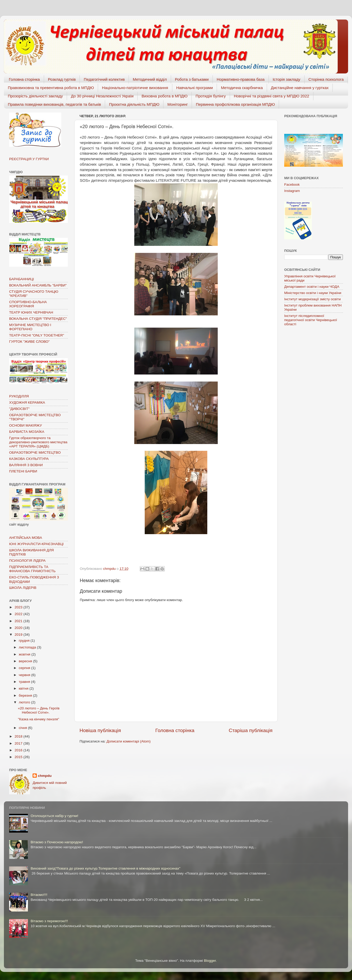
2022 (19, 614)
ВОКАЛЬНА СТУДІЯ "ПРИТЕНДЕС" (38, 319)
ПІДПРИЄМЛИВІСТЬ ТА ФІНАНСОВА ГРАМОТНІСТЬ (32, 569)
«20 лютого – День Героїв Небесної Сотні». (39, 710)
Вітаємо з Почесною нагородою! (57, 842)
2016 (19, 750)
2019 (19, 635)
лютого (25, 702)
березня (26, 695)
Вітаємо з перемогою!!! (49, 921)
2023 (19, 607)
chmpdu (45, 776)
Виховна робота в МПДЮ (165, 96)
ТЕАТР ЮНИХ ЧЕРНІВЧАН (31, 312)
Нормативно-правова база (241, 79)
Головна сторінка (24, 79)
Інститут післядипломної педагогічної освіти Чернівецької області (311, 320)
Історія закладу (287, 79)
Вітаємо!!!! (39, 895)
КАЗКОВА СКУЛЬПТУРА (29, 459)
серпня (25, 668)
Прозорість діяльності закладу (35, 96)
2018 (19, 736)
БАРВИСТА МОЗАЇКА (27, 432)
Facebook (292, 185)
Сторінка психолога (326, 79)
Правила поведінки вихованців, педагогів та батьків (54, 104)
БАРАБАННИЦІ (22, 279)
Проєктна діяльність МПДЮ (134, 104)
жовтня (25, 654)
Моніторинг (178, 104)
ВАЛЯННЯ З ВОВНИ (26, 465)
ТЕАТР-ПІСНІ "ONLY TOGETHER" (37, 335)
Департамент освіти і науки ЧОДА (312, 287)
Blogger (210, 961)
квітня (24, 688)
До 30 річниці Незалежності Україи (102, 96)
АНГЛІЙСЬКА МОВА (26, 538)
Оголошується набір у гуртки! (54, 816)
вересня (26, 661)
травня (25, 682)
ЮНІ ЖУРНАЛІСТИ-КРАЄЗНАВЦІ (36, 544)
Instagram (292, 191)
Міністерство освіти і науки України (313, 293)
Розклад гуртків (62, 79)
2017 (19, 743)
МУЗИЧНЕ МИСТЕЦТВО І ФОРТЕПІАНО (30, 327)
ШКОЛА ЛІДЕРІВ (23, 588)
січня (23, 728)
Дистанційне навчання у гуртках (300, 88)
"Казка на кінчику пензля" (39, 719)
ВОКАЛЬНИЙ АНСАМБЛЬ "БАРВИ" (38, 285)
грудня (25, 641)
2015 (19, 757)
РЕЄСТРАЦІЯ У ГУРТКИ (29, 159)
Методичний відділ (150, 79)
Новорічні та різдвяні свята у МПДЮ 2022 (272, 96)
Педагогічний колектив (104, 79)
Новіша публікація (100, 730)
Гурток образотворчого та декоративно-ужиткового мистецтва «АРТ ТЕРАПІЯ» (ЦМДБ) (38, 442)
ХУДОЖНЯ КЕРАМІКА (27, 402)
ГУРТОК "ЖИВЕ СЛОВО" (29, 342)
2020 (19, 628)
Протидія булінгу (211, 96)
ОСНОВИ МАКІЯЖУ (26, 425)
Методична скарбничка (242, 88)
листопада (28, 647)
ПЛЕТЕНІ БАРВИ (23, 471)
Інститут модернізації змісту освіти (312, 299)
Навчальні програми (195, 88)
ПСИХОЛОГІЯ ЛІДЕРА (27, 561)
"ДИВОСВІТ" (19, 409)
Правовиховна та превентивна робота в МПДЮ (51, 88)
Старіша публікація (251, 730)
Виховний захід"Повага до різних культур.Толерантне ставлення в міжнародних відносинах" (105, 868)
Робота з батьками (192, 79)
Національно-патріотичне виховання (135, 88)
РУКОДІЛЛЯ (19, 396)
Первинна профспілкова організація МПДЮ (235, 104)
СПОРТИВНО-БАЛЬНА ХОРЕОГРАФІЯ (28, 304)
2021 (19, 621)
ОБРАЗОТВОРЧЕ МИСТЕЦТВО (35, 452)
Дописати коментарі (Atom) (128, 741)
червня (25, 675)
